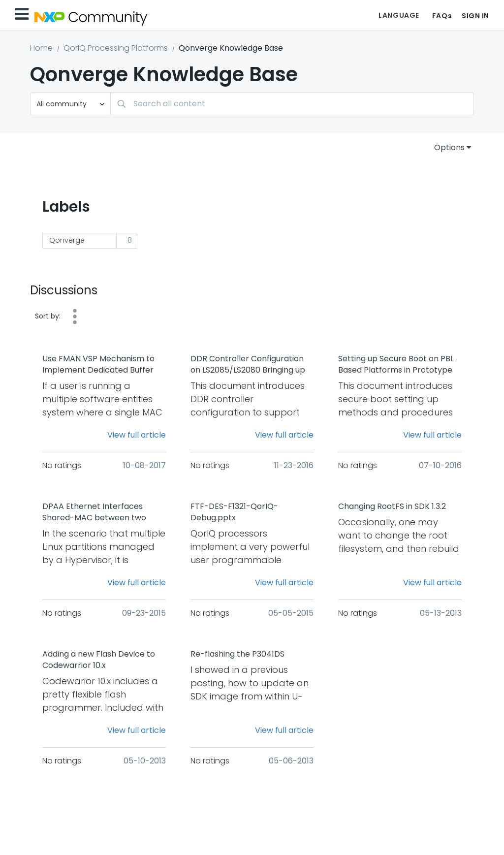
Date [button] (75, 317)
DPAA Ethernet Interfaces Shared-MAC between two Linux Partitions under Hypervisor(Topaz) (94, 512)
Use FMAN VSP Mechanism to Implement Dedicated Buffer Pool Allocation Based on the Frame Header (98, 365)
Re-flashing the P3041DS (237, 654)
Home (41, 48)
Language (399, 15)
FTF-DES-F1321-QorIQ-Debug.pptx (234, 512)
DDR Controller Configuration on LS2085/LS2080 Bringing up (248, 364)
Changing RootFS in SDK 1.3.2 (392, 507)
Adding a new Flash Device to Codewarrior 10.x (99, 660)
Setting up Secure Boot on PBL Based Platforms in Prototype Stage (396, 365)
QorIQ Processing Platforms (116, 48)
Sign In (475, 16)
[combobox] (292, 104)
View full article (137, 435)
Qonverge (67, 240)
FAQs (442, 16)
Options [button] (449, 147)
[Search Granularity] (70, 104)
